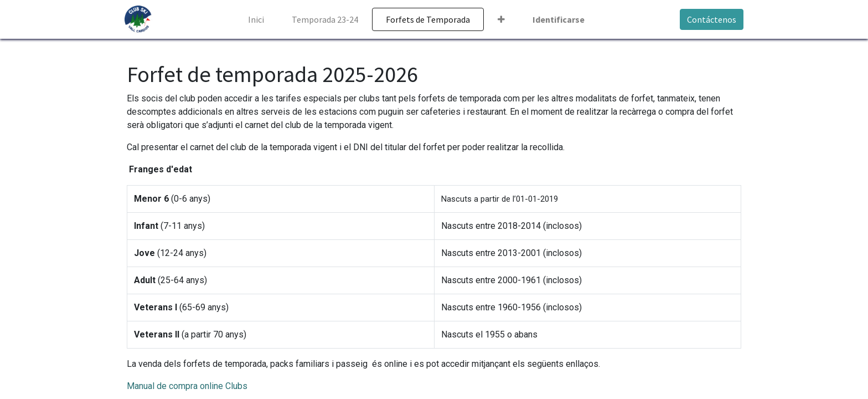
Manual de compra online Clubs (187, 386)
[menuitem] (256, 19)
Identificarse (559, 19)
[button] (501, 19)
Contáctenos (709, 19)
